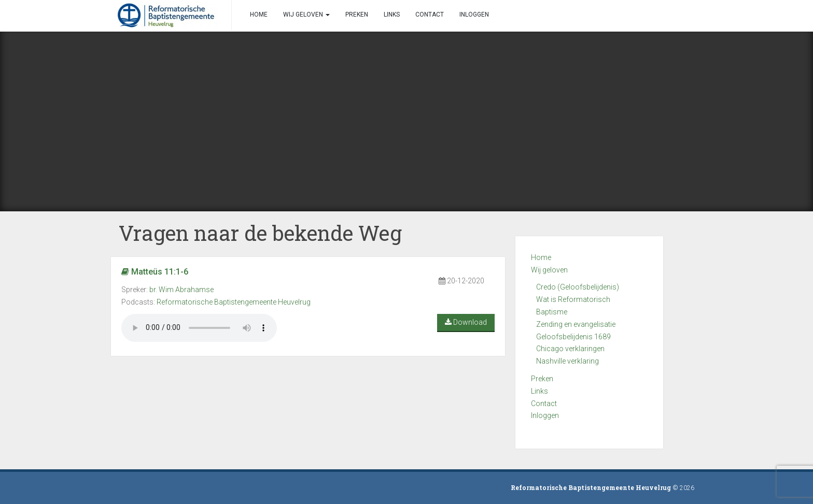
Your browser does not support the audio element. (199, 328)
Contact (544, 404)
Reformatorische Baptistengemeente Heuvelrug (234, 302)
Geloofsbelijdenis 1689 (573, 337)
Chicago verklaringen (570, 349)
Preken (542, 379)
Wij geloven (549, 270)
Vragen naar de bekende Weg (260, 233)
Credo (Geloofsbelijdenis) (578, 287)
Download (466, 322)
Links (539, 391)
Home (541, 257)
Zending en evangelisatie (576, 324)
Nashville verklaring (567, 361)
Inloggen (545, 415)
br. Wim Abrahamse (181, 290)
